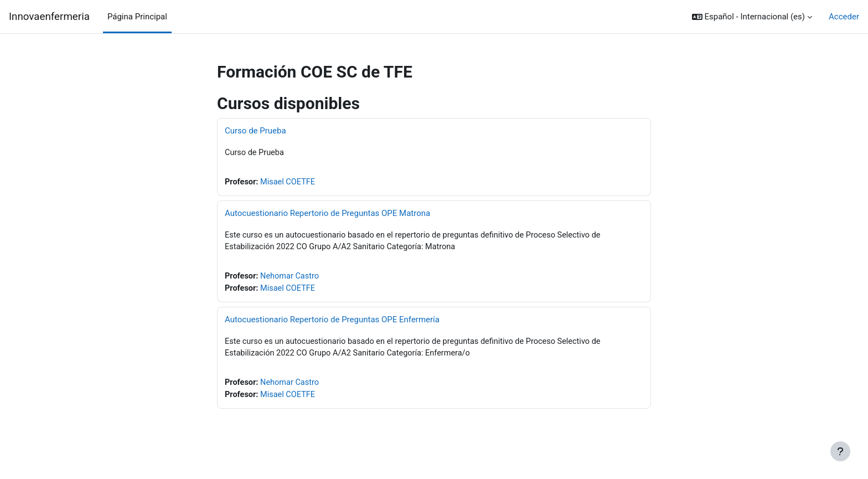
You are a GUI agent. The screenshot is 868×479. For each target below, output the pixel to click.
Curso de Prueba (255, 131)
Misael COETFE (290, 183)
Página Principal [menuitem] (137, 17)
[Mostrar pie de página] (840, 451)
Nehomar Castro (292, 278)
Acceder (844, 17)
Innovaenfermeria (49, 17)
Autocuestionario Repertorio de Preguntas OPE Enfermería (332, 322)
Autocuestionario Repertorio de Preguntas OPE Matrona (327, 214)
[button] (752, 17)
